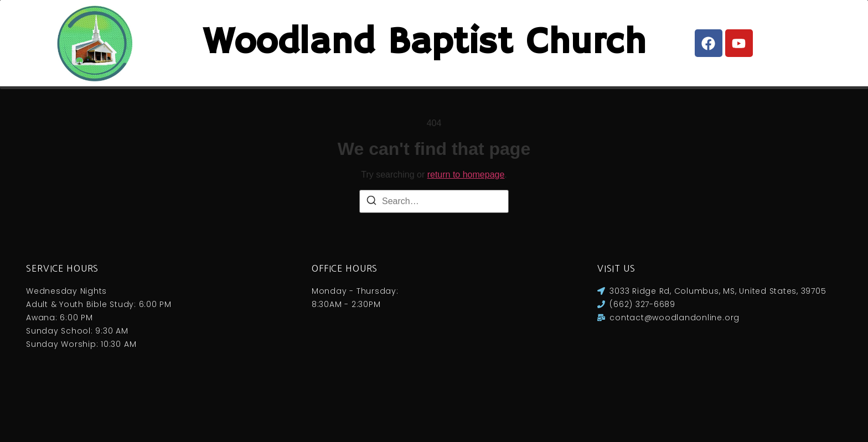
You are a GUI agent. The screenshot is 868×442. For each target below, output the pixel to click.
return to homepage (466, 223)
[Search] (371, 251)
